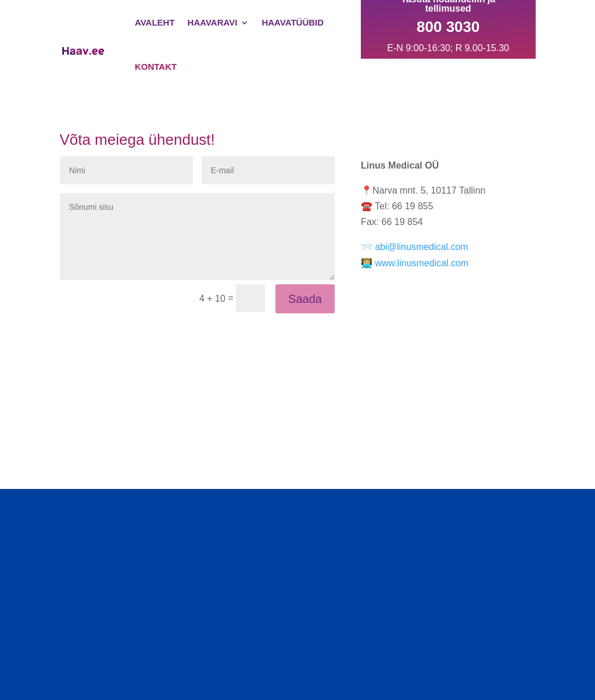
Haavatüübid (293, 22)
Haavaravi (213, 22)
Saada (305, 299)
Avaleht (155, 22)
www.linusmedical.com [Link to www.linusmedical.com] (422, 263)
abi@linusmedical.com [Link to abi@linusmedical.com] (421, 247)
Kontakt (156, 67)
